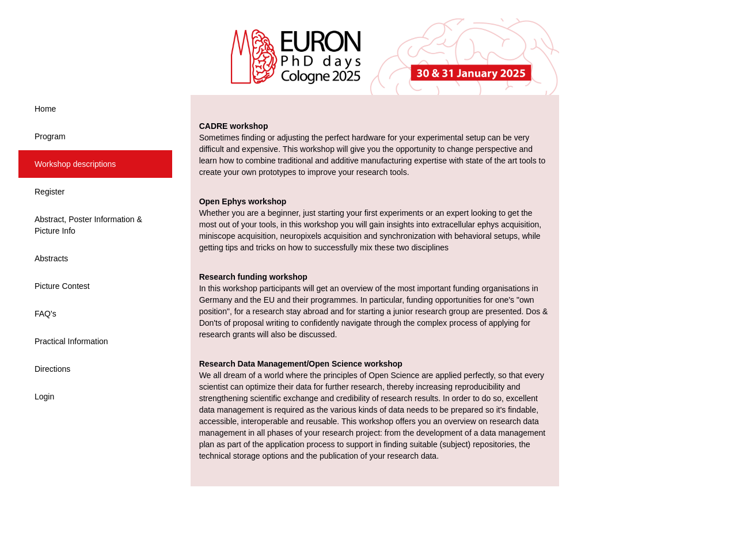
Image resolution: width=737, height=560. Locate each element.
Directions (52, 369)
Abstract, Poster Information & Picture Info (88, 225)
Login (44, 397)
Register (50, 192)
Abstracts (51, 258)
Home (45, 109)
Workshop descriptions (75, 164)
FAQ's (45, 314)
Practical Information (71, 341)
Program (50, 136)
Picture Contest (62, 286)
